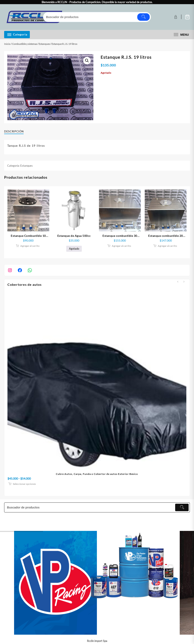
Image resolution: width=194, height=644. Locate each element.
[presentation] (178, 282)
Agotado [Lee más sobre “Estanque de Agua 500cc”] (74, 249)
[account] (175, 17)
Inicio (7, 44)
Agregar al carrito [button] (30, 246)
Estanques (44, 44)
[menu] (181, 35)
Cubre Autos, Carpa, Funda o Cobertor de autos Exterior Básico (97, 474)
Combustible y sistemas (25, 44)
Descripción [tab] (14, 131)
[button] (87, 61)
